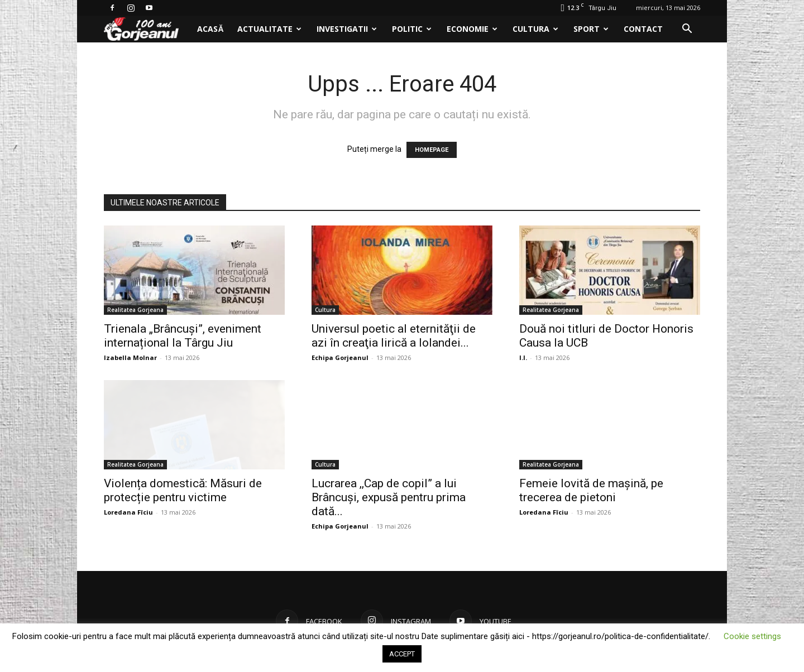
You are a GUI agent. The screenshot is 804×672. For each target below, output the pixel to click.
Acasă (210, 29)
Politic (412, 29)
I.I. (523, 357)
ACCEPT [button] (402, 654)
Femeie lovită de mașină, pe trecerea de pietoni (591, 490)
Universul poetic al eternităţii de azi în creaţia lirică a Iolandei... (394, 336)
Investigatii (347, 29)
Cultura (535, 29)
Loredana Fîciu (128, 512)
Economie (472, 29)
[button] (687, 30)
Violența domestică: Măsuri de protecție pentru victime (183, 490)
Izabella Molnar (130, 357)
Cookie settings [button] (752, 636)
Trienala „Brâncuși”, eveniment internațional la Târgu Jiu (183, 336)
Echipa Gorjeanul (340, 357)
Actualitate (269, 29)
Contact (643, 29)
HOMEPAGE (432, 150)
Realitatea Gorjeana (135, 310)
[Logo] (147, 29)
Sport (591, 29)
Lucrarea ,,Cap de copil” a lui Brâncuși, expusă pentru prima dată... (389, 497)
